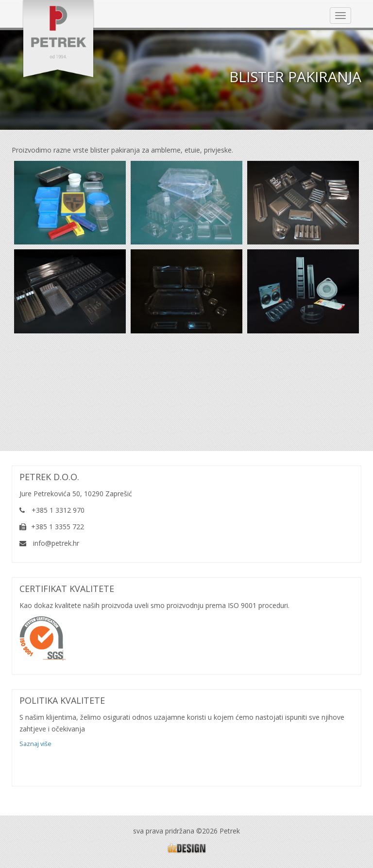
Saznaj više (35, 744)
